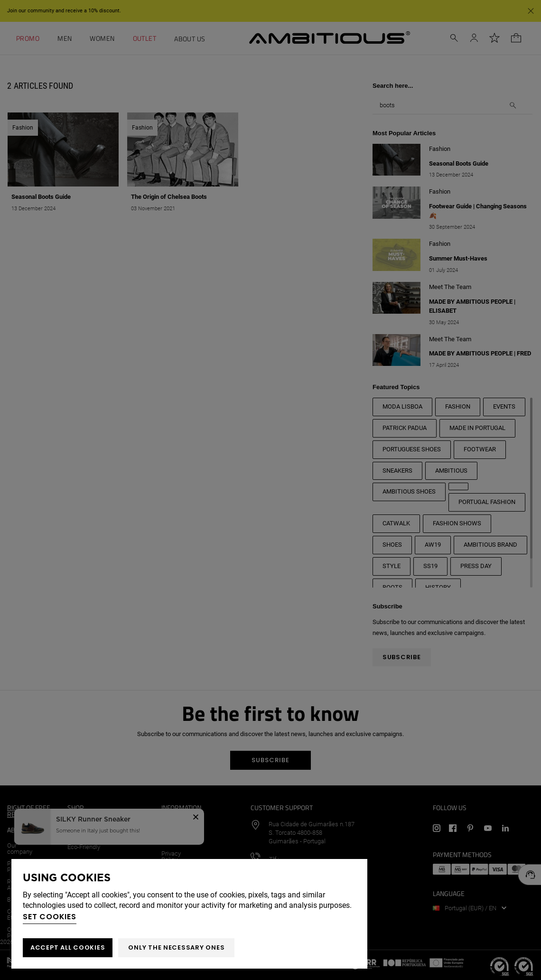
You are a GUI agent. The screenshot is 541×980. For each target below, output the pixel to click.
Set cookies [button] (50, 917)
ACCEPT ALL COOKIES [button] (68, 947)
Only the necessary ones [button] (176, 947)
